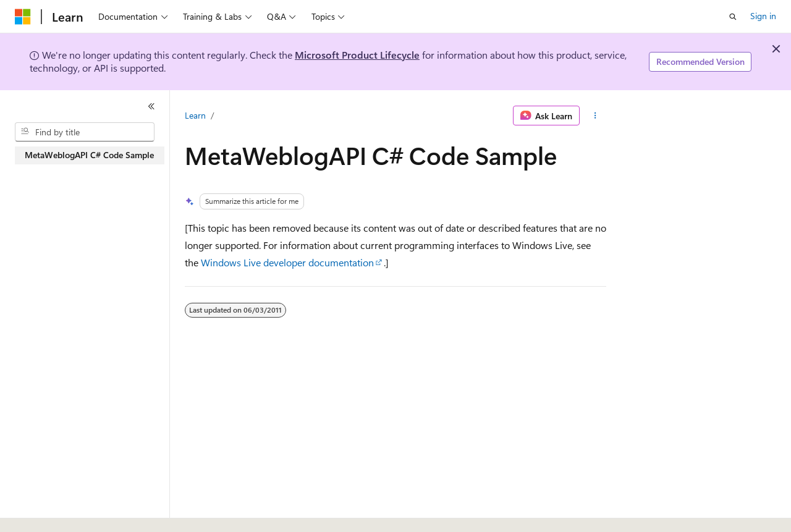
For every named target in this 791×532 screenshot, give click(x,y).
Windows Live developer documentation (287, 262)
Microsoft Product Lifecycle (357, 55)
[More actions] (595, 116)
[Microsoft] (23, 17)
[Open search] (733, 17)
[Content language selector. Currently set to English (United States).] (71, 509)
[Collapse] (151, 106)
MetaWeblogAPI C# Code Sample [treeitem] (89, 155)
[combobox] (85, 132)
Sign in (763, 16)
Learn (195, 115)
